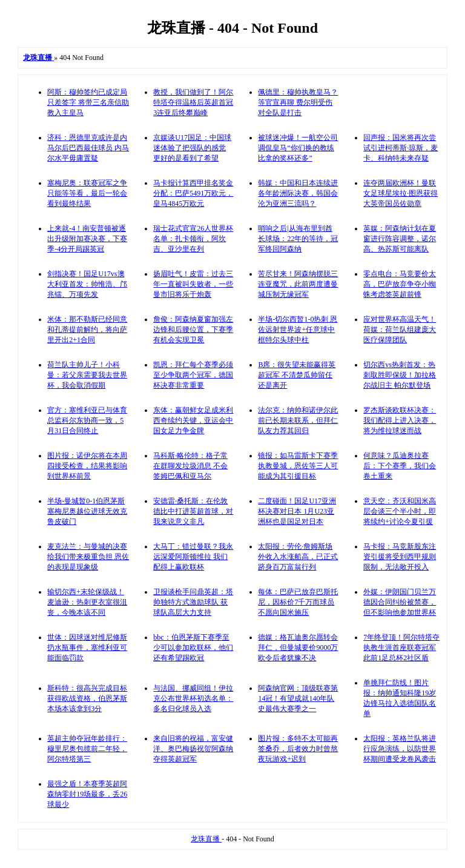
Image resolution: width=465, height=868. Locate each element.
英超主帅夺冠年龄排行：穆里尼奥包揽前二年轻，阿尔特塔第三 (87, 749)
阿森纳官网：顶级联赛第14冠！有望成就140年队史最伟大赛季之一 (298, 698)
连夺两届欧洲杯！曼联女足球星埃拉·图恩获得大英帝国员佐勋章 (401, 193)
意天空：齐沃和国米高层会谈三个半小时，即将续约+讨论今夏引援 (400, 511)
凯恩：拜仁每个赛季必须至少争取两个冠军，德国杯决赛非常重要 (193, 375)
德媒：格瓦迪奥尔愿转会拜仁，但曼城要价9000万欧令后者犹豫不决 (298, 648)
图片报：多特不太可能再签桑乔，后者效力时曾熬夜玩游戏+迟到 (298, 749)
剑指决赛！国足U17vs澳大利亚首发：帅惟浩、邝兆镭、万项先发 (87, 284)
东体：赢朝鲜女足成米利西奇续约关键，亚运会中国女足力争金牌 (193, 420)
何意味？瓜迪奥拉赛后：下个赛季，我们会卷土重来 (400, 466)
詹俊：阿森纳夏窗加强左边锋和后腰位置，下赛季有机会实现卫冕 (193, 330)
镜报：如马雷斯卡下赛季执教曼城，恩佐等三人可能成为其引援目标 (298, 466)
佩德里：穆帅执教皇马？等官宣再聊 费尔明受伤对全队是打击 (298, 102)
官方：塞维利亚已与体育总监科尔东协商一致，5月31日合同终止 (87, 420)
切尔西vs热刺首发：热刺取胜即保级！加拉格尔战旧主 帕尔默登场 (400, 375)
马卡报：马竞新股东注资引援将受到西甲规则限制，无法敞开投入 (400, 557)
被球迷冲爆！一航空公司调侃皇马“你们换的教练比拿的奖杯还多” (298, 148)
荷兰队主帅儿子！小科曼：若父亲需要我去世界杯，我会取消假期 (87, 375)
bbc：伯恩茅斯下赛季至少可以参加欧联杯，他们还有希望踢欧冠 (193, 648)
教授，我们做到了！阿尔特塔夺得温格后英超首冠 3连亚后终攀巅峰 (193, 102)
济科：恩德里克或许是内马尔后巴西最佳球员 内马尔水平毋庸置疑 (88, 148)
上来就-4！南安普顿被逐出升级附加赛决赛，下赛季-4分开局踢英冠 (87, 239)
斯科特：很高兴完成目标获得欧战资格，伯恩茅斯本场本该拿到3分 (87, 698)
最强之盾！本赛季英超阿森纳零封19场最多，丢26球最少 (87, 794)
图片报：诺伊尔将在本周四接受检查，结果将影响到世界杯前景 (87, 466)
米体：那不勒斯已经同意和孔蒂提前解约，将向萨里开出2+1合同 (87, 330)
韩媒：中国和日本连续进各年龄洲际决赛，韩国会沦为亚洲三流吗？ (298, 193)
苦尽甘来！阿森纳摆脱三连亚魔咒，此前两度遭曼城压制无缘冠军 (298, 284)
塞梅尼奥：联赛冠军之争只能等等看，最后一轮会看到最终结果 (87, 193)
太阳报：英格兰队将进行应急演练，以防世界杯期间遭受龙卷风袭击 (400, 749)
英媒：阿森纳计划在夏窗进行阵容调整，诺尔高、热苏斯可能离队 (400, 239)
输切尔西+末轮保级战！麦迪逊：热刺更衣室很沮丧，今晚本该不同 (87, 602)
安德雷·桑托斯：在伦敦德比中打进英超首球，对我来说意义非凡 (193, 511)
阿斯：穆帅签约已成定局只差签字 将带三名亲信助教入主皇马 (88, 102)
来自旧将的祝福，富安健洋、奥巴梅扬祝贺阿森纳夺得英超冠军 (193, 749)
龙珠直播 (206, 839)
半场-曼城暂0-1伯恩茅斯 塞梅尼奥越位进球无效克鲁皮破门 (87, 511)
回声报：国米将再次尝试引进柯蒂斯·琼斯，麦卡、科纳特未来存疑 (401, 148)
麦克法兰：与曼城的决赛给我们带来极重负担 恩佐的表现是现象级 (88, 557)
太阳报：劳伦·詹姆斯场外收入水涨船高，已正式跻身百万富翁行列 (298, 557)
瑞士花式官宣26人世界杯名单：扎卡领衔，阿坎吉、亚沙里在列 (193, 239)
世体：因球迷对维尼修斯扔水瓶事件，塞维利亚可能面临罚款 (87, 648)
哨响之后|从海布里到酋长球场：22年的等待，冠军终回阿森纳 (298, 239)
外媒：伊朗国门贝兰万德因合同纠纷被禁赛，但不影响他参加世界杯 (400, 602)
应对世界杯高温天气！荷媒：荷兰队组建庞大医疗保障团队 (400, 330)
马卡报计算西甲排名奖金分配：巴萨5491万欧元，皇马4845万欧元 (193, 193)
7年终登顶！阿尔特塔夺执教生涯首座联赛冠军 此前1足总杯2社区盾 (401, 648)
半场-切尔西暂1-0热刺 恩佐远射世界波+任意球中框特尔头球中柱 (298, 330)
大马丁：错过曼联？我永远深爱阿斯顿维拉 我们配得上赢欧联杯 (193, 557)
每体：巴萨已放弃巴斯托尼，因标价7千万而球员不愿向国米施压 (298, 602)
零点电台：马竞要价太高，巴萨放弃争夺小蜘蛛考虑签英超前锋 (400, 284)
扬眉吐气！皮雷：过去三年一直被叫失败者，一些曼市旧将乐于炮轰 (193, 284)
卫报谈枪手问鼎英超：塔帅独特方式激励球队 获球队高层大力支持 (193, 602)
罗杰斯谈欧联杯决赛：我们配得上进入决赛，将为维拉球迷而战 (400, 420)
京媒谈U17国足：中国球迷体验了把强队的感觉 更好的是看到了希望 (192, 148)
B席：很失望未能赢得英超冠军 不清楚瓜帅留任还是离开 (297, 375)
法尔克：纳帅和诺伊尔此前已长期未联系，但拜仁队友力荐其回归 (298, 420)
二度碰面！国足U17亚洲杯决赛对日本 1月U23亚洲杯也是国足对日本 (297, 511)
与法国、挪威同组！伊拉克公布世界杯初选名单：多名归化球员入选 (193, 698)
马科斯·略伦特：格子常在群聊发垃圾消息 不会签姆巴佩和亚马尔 (190, 466)
